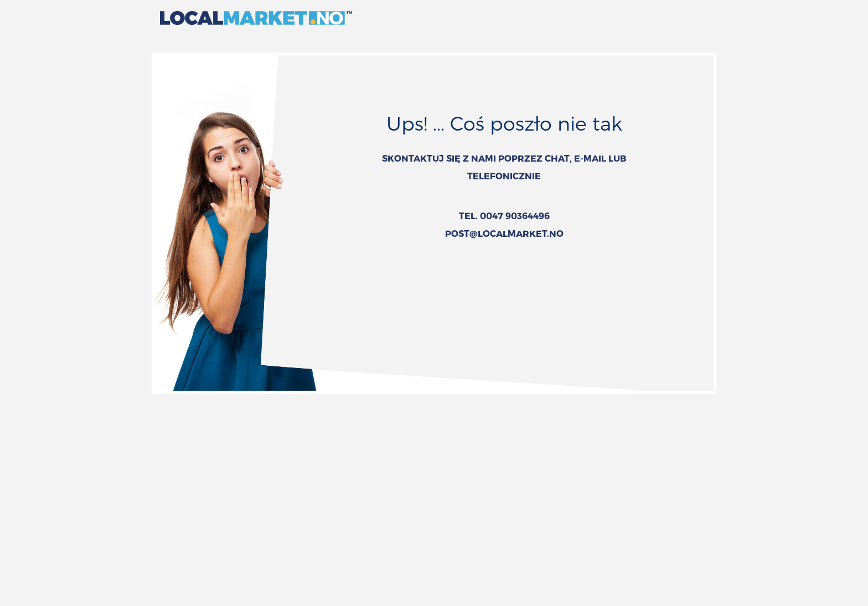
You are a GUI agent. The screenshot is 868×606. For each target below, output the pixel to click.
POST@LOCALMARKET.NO (504, 233)
